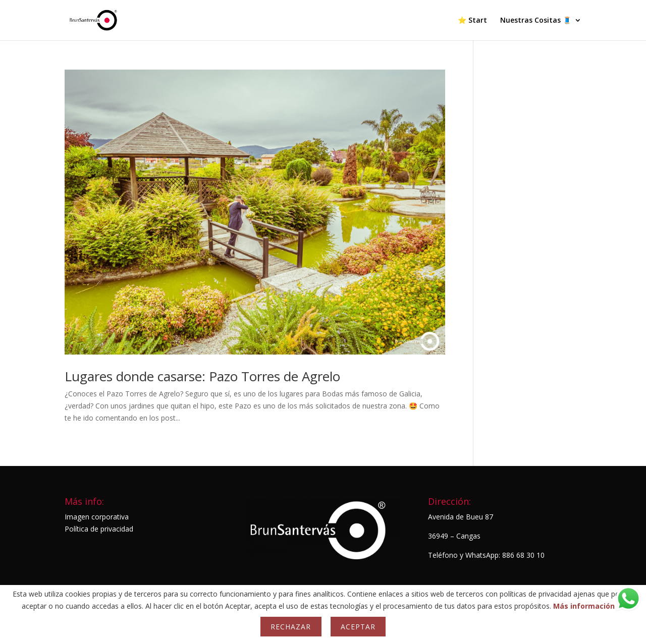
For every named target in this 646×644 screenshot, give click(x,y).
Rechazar (291, 627)
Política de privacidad (99, 529)
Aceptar (358, 627)
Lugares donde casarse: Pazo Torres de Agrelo (202, 376)
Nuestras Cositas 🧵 (536, 21)
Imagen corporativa (97, 517)
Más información (584, 606)
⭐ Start (472, 21)
